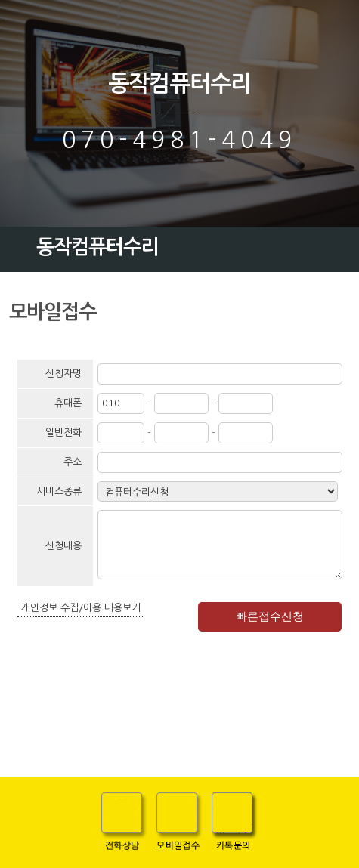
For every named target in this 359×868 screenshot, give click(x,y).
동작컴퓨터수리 (179, 83)
